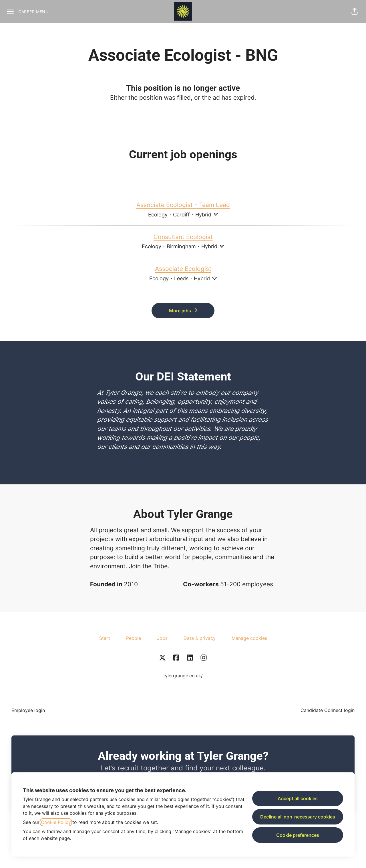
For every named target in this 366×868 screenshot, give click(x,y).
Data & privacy (200, 638)
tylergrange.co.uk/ (183, 676)
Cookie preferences (298, 835)
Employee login (28, 710)
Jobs (162, 638)
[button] (355, 11)
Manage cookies (249, 638)
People (134, 638)
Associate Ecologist (183, 269)
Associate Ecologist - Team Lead (183, 205)
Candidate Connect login (328, 710)
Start (105, 638)
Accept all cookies (298, 798)
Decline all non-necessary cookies (298, 817)
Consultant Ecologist (183, 237)
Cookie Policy (56, 822)
